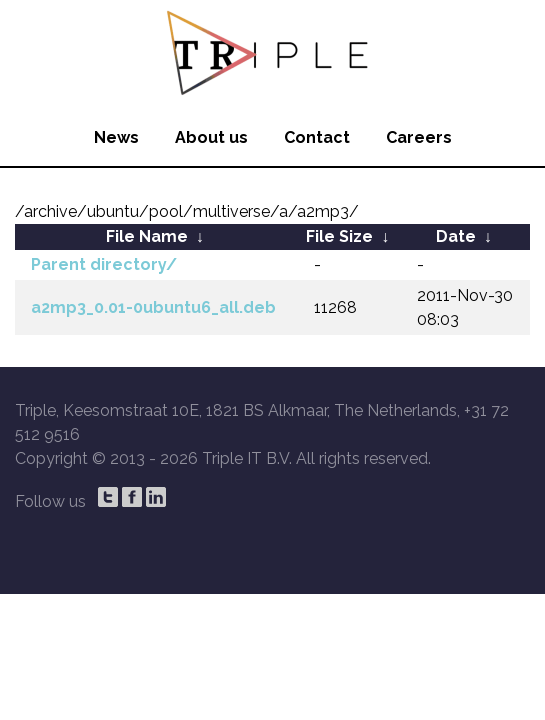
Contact (317, 137)
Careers (419, 137)
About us (211, 137)
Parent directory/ (104, 264)
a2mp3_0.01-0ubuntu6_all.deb (153, 307)
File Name (147, 236)
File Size (339, 236)
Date (456, 236)
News (116, 137)
